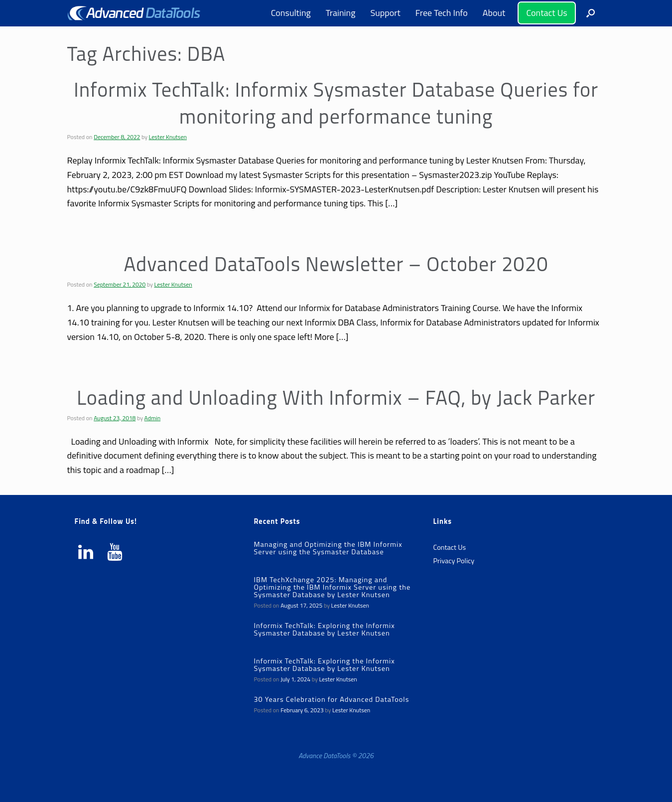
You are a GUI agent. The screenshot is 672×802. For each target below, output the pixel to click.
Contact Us (546, 13)
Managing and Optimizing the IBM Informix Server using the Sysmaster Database (328, 548)
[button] (591, 13)
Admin (153, 418)
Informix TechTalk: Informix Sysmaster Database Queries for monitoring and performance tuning (336, 103)
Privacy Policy (454, 561)
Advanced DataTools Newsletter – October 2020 (336, 264)
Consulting (291, 13)
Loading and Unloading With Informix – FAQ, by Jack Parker (336, 398)
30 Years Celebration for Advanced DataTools (331, 699)
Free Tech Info (442, 13)
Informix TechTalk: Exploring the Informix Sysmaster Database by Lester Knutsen (324, 629)
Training (341, 13)
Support (385, 13)
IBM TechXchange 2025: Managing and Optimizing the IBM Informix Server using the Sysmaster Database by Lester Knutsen (332, 587)
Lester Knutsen (168, 137)
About (494, 13)
